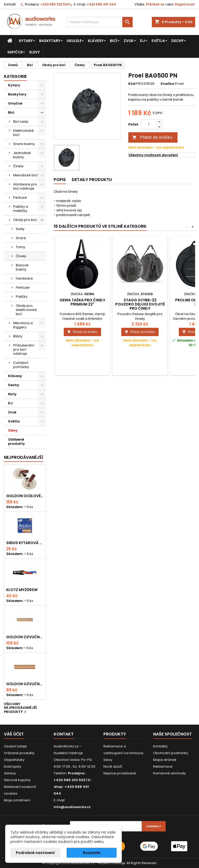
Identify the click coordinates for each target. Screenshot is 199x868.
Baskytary (50, 41)
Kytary (26, 41)
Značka (167, 84)
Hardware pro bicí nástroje (25, 186)
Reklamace (163, 766)
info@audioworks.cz (72, 807)
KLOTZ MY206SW (22, 590)
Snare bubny (24, 144)
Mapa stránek (165, 760)
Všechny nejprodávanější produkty (20, 708)
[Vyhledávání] (99, 22)
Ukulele (74, 41)
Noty (12, 394)
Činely (18, 166)
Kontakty (160, 746)
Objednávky (14, 760)
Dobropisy (13, 766)
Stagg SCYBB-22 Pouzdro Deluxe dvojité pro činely (140, 304)
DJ (142, 41)
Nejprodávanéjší (24, 457)
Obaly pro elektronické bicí (26, 310)
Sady (20, 229)
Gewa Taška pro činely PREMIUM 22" (82, 302)
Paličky (22, 297)
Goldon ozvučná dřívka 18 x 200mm (25, 637)
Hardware (24, 278)
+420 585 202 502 (55, 4)
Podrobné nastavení (35, 853)
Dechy (177, 41)
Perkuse (20, 197)
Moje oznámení (17, 800)
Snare (21, 238)
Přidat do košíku (152, 137)
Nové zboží (113, 766)
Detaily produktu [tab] (92, 180)
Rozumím (92, 853)
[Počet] (149, 124)
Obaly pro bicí (25, 220)
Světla (158, 41)
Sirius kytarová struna (25, 543)
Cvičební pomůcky (21, 365)
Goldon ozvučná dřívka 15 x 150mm (25, 684)
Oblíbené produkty (16, 442)
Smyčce (15, 52)
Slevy (34, 52)
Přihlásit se (155, 4)
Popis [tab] (60, 180)
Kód (132, 84)
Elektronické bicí (23, 133)
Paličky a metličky (21, 209)
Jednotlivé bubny (22, 155)
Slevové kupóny (17, 780)
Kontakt (10, 4)
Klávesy (96, 41)
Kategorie (15, 76)
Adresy (10, 773)
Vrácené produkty (19, 753)
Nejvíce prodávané (120, 773)
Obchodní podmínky (171, 753)
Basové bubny (22, 267)
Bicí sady (21, 121)
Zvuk (129, 41)
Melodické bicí (26, 175)
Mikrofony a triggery (23, 325)
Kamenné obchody (169, 773)
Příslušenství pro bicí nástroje (24, 349)
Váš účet (14, 734)
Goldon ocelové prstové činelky (25, 496)
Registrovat (185, 4)
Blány (18, 336)
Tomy (20, 247)
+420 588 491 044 (101, 4)
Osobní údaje (15, 746)
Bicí (113, 41)
